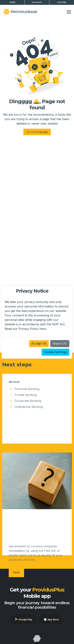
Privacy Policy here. (33, 329)
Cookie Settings (55, 352)
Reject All (60, 344)
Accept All (39, 344)
